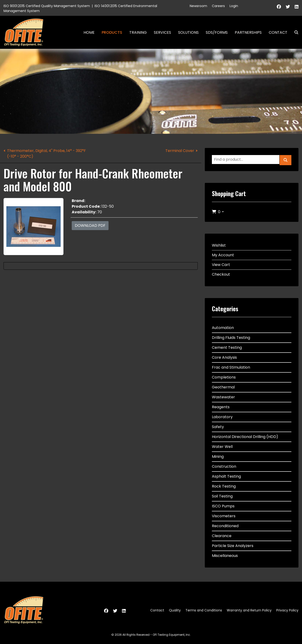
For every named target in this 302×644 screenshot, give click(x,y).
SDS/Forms (217, 32)
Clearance (222, 536)
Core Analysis (224, 357)
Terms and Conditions (204, 610)
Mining (218, 457)
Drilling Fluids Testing (231, 338)
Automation (223, 328)
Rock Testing (224, 486)
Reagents (221, 407)
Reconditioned (225, 526)
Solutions (188, 32)
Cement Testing (227, 347)
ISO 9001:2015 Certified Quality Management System (47, 6)
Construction (224, 466)
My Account (223, 255)
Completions (224, 377)
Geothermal (223, 387)
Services (162, 32)
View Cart (221, 265)
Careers (218, 6)
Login (234, 6)
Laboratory (222, 417)
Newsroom (198, 6)
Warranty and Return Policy (249, 610)
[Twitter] (288, 7)
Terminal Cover (180, 151)
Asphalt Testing (226, 476)
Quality (175, 610)
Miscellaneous (225, 556)
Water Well (222, 447)
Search (294, 32)
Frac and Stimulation (231, 367)
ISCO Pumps (223, 506)
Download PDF (90, 225)
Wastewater (223, 397)
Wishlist (219, 245)
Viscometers (224, 516)
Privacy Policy (287, 610)
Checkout (221, 274)
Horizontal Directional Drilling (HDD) (245, 437)
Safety (218, 427)
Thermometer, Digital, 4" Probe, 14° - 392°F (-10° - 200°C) (46, 154)
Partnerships (248, 32)
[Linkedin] (297, 7)
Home (89, 32)
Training (138, 32)
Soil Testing (222, 496)
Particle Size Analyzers (233, 546)
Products (112, 32)
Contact (278, 32)
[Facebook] (279, 7)
